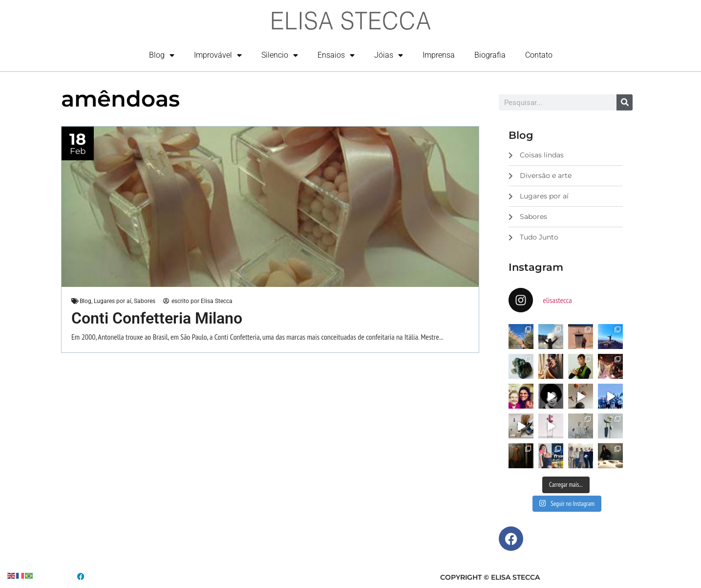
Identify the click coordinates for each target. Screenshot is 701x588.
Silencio (280, 55)
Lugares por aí (113, 301)
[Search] (625, 102)
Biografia (490, 55)
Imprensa (439, 55)
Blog (162, 55)
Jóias (389, 55)
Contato (539, 55)
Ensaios (336, 55)
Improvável (218, 55)
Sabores (145, 301)
